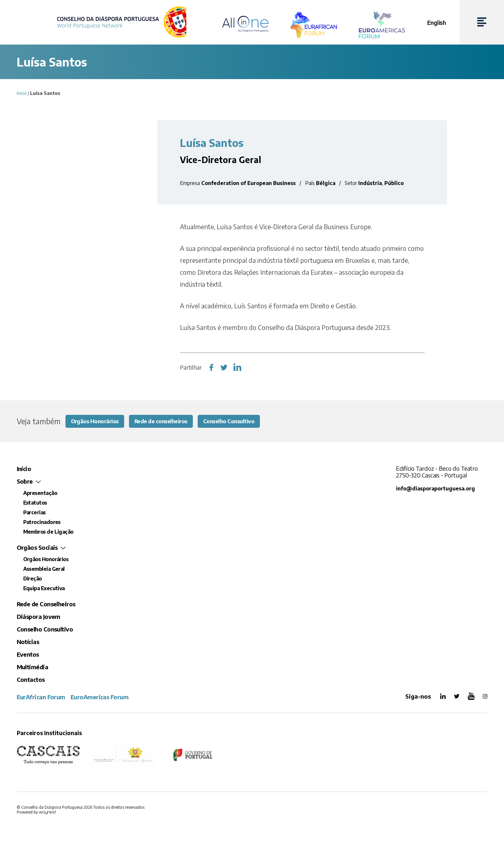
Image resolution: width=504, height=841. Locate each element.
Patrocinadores (42, 523)
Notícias (28, 642)
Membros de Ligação (48, 532)
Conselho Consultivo (241, 421)
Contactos (31, 680)
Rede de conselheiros (168, 421)
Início (22, 93)
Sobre (25, 482)
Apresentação (40, 494)
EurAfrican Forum (41, 697)
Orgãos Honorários (97, 421)
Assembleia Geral (44, 569)
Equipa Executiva (44, 589)
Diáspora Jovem (39, 617)
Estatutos (35, 503)
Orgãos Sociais (37, 548)
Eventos (28, 655)
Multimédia (33, 667)
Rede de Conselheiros (46, 605)
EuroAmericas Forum (99, 697)
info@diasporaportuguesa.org (436, 489)
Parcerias (35, 513)
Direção (33, 579)
